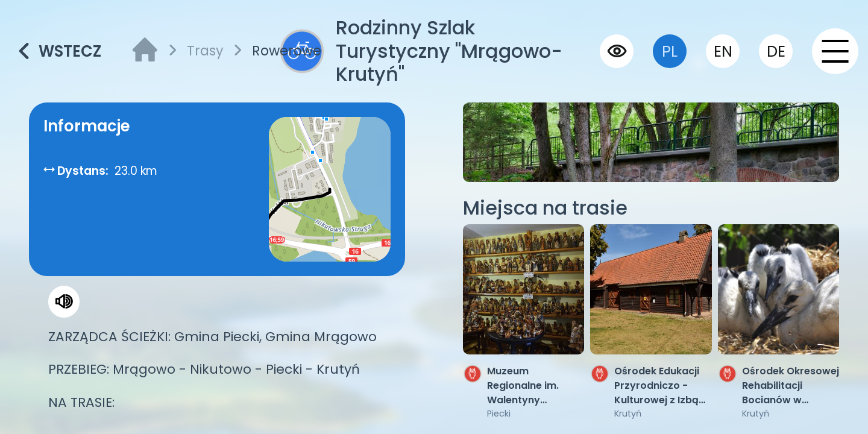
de (776, 51)
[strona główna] (145, 52)
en (723, 51)
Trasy (205, 51)
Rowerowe (287, 51)
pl (670, 51)
